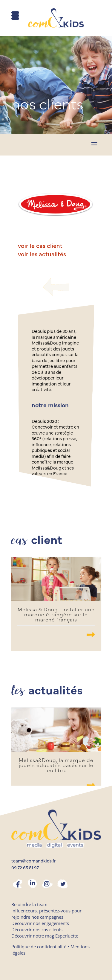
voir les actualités (42, 254)
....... (91, 634)
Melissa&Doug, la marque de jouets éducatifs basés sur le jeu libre (56, 765)
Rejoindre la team (29, 904)
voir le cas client (40, 246)
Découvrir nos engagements (40, 923)
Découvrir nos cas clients (37, 929)
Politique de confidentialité (39, 947)
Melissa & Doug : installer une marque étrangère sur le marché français (56, 615)
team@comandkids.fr (34, 861)
